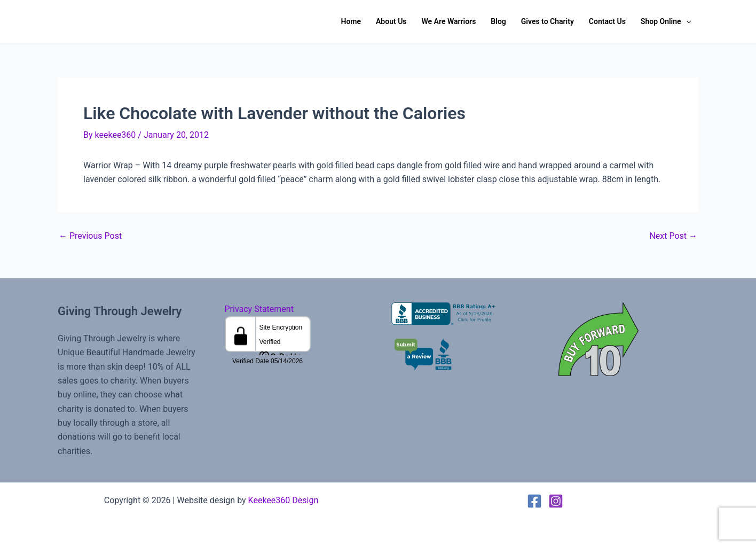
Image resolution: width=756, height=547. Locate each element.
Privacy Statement (259, 309)
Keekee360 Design (283, 500)
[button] (686, 21)
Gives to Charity (548, 21)
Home (351, 21)
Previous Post (90, 236)
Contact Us (607, 21)
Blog (498, 21)
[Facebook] (534, 501)
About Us (391, 21)
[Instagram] (556, 501)
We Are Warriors (449, 21)
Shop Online (666, 21)
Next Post (673, 236)
